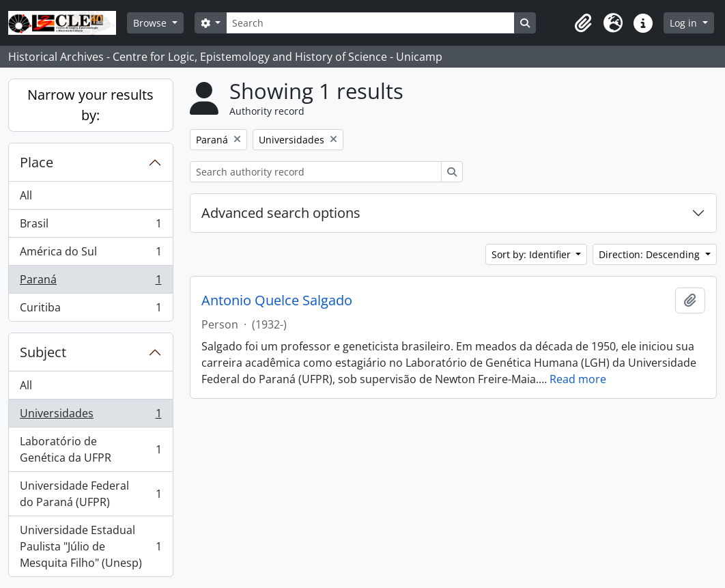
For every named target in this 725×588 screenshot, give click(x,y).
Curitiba (90, 310)
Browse (151, 23)
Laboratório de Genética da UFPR (90, 449)
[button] (583, 23)
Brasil (90, 226)
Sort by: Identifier (532, 254)
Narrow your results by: (90, 105)
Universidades (90, 416)
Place (37, 162)
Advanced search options (281, 213)
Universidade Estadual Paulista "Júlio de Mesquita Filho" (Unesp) (90, 546)
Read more (578, 379)
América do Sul (90, 254)
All (26, 195)
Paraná (90, 282)
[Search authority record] (316, 172)
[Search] (370, 23)
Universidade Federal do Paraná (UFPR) (90, 494)
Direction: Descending (651, 254)
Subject (43, 352)
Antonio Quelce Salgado (277, 300)
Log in (685, 23)
